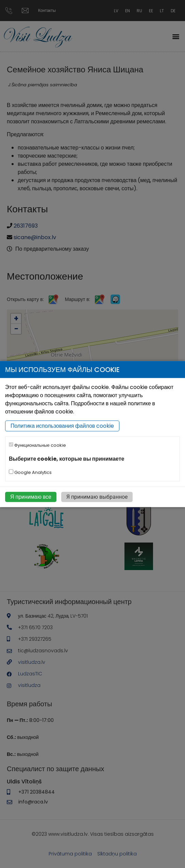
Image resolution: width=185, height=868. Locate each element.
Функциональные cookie (37, 445)
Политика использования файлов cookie (62, 426)
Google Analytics (30, 472)
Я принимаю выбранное (97, 497)
